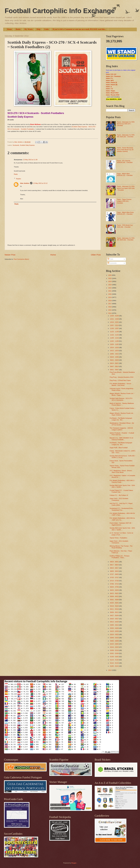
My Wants (29, 29)
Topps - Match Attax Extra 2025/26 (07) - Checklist (125, 213)
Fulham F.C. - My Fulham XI (119, 495)
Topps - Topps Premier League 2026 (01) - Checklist (124, 201)
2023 (110, 285)
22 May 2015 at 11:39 (30, 160)
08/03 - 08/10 (115, 571)
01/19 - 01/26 (115, 660)
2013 (110, 670)
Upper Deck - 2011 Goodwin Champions (119, 542)
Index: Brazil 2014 (112, 93)
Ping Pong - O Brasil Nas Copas (120, 380)
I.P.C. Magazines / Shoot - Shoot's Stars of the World (121, 471)
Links (47, 29)
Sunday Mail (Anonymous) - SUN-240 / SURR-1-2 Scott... (122, 457)
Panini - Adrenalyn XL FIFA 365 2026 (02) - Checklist (126, 136)
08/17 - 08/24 (115, 565)
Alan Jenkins (25, 183)
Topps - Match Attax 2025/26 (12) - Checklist (125, 174)
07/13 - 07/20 (115, 581)
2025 (110, 278)
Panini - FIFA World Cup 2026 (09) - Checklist (125, 226)
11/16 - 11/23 (115, 335)
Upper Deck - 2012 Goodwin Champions (119, 499)
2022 (110, 288)
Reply (16, 174)
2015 (110, 310)
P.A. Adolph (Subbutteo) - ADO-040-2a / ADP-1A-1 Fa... (122, 519)
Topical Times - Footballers (118, 538)
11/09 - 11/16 (115, 338)
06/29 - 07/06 (115, 587)
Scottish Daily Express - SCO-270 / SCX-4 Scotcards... (121, 399)
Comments (112, 263)
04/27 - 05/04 (115, 616)
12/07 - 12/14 (115, 325)
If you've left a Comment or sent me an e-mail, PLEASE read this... (79, 29)
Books (18, 29)
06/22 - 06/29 (115, 590)
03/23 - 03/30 (115, 631)
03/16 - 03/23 (115, 634)
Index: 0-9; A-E (111, 74)
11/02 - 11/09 (115, 341)
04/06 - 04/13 (115, 625)
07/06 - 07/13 (115, 584)
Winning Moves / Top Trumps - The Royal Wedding (121, 547)
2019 (110, 297)
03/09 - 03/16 (115, 638)
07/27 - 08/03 (115, 574)
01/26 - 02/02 (115, 657)
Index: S (109, 87)
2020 (110, 294)
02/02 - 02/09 (115, 653)
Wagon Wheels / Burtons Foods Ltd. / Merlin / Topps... (122, 394)
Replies (19, 179)
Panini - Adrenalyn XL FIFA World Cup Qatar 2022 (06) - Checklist (126, 188)
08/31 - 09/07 (115, 370)
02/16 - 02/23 (115, 647)
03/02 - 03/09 (115, 641)
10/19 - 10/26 (115, 348)
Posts (110, 259)
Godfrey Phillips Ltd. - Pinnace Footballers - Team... (120, 557)
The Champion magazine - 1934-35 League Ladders (121, 429)
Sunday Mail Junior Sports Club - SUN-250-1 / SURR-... (122, 486)
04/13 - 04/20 (115, 622)
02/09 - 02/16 (115, 650)
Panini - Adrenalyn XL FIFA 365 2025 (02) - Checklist (126, 239)
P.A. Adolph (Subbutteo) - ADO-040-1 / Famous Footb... (122, 481)
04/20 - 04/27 (115, 619)
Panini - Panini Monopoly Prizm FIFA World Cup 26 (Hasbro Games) (125, 150)
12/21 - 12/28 (115, 319)
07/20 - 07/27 (115, 577)
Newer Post (10, 255)
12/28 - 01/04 (115, 316)
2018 (110, 301)
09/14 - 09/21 (115, 363)
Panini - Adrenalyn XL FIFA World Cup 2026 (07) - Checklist (126, 124)
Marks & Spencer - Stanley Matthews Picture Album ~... (122, 404)
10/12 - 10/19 (115, 351)
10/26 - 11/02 (115, 344)
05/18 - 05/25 (115, 606)
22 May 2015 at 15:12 (40, 183)
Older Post (96, 255)
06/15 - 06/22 (115, 593)
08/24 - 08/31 (115, 562)
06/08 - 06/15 (115, 596)
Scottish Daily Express (27, 145)
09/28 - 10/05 (115, 357)
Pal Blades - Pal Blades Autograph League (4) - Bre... (121, 444)
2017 (110, 304)
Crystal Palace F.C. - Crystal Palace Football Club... (121, 491)
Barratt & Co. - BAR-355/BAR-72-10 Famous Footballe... (121, 439)
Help (38, 29)
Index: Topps (111, 91)
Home (9, 29)
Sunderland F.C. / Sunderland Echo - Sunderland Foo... (122, 509)
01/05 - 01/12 (115, 666)
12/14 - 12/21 (115, 322)
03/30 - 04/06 (115, 628)
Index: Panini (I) (111, 82)
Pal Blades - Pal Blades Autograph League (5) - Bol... (121, 419)
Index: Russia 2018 (113, 95)
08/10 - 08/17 (115, 568)
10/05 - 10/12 (115, 354)
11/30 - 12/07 (115, 328)
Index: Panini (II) (112, 85)
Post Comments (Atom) (21, 259)
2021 (110, 291)
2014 (110, 313)
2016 (110, 307)
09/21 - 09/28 (115, 360)
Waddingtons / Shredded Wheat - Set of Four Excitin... (122, 424)
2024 (110, 281)
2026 (110, 275)
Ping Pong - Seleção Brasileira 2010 (122, 377)
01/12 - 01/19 (115, 663)
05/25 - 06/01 (115, 603)
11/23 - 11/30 (115, 332)
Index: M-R (110, 80)
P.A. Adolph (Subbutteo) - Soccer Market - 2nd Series (120, 384)
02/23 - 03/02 (115, 644)
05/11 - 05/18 (115, 609)
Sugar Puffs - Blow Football (119, 448)
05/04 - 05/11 (115, 612)
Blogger (74, 863)
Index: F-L (110, 78)
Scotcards (16, 145)
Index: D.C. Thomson (113, 76)
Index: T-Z (109, 89)
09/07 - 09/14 (115, 366)
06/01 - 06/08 (115, 600)
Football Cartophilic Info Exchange (60, 11)
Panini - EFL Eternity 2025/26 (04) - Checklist (125, 162)
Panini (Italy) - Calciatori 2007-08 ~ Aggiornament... (121, 524)
